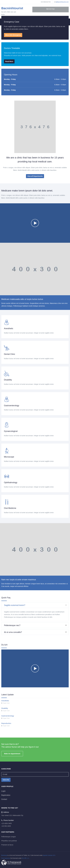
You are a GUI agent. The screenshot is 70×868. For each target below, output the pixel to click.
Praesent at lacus (7, 845)
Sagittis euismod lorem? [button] (36, 605)
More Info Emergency (13, 35)
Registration (6, 795)
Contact (4, 799)
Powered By (11, 863)
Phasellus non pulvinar (9, 841)
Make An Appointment (12, 754)
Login (3, 791)
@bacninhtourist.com (62, 2)
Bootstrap (4, 855)
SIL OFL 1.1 (25, 858)
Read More (9, 61)
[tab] (35, 605)
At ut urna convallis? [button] (36, 632)
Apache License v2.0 (49, 855)
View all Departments (35, 176)
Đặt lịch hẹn (50, 9)
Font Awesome (6, 858)
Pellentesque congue (9, 837)
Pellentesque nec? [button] (36, 625)
